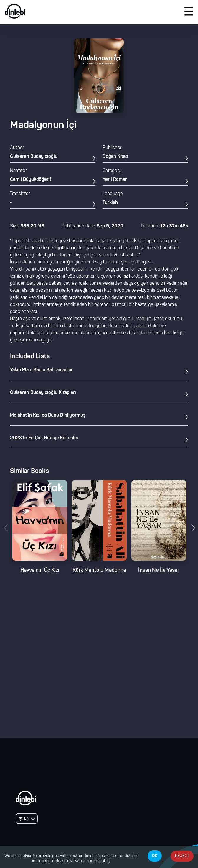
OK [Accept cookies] (155, 856)
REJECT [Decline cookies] (182, 856)
